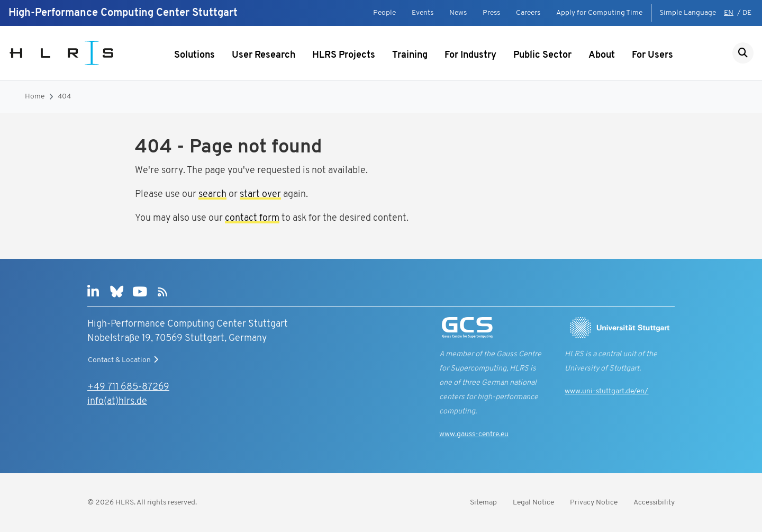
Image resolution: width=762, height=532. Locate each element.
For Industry (470, 55)
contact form (252, 218)
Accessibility (654, 503)
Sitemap (483, 503)
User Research (264, 55)
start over (260, 195)
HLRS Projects (344, 55)
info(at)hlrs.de (117, 402)
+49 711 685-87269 (128, 387)
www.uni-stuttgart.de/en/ (606, 391)
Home (35, 97)
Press (491, 13)
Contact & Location (124, 360)
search (212, 195)
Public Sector (542, 55)
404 (64, 97)
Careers (528, 13)
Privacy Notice (594, 503)
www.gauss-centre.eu (474, 434)
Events (423, 13)
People (384, 13)
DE (747, 13)
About (602, 55)
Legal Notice (533, 503)
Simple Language (688, 13)
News (458, 13)
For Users (652, 55)
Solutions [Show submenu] (194, 55)
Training (410, 55)
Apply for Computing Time (599, 13)
